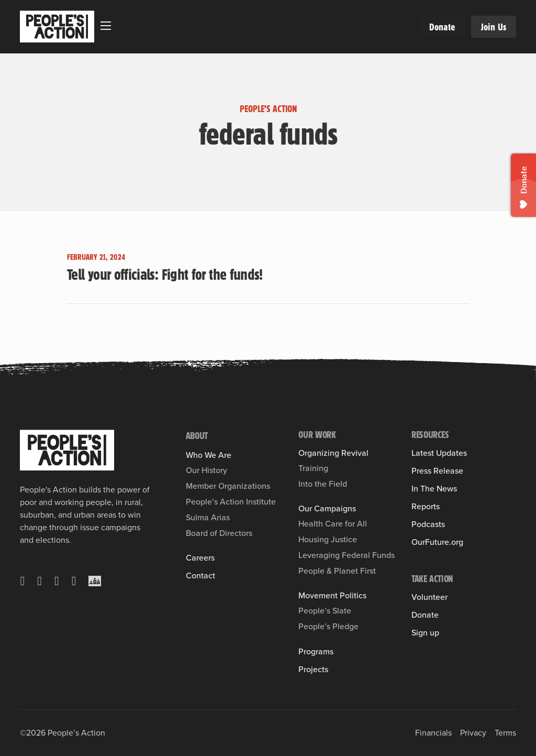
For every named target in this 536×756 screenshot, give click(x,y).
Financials (433, 733)
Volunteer (429, 597)
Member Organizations (228, 486)
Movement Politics (332, 596)
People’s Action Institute (231, 502)
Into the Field (323, 484)
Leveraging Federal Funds (347, 555)
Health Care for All (333, 524)
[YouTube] (74, 581)
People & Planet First (337, 571)
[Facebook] (40, 581)
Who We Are (209, 455)
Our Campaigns (327, 509)
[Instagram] (57, 581)
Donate (442, 27)
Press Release (437, 471)
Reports (426, 507)
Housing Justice (328, 539)
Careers (200, 558)
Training (313, 468)
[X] (22, 581)
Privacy (473, 733)
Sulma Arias (208, 517)
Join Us (494, 27)
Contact (200, 576)
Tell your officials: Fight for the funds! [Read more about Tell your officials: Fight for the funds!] (165, 274)
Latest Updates (439, 453)
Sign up (425, 633)
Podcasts (428, 524)
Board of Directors (219, 533)
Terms (505, 733)
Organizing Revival (333, 453)
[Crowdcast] (95, 581)
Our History (206, 470)
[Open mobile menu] (106, 26)
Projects (313, 670)
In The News (434, 489)
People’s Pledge (328, 626)
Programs (316, 652)
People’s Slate (325, 611)
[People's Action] (67, 450)
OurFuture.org (437, 542)
